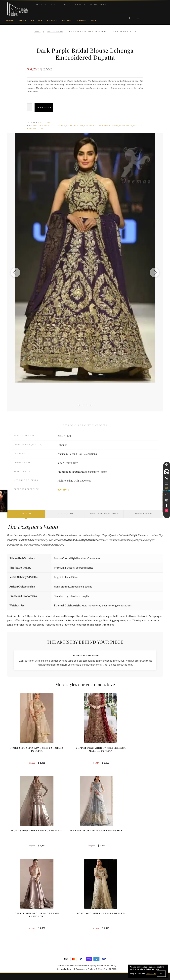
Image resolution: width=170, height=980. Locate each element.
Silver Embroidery (107, 126)
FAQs (10, 946)
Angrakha (41, 5)
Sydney (92, 908)
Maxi (53, 5)
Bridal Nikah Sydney (140, 913)
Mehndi (82, 21)
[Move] (167, 465)
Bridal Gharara (55, 918)
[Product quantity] (30, 107)
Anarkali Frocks (99, 5)
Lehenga (90, 126)
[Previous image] (16, 272)
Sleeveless (126, 126)
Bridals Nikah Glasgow (141, 929)
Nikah (22, 21)
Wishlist (11, 962)
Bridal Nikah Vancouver (141, 924)
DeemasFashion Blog (140, 935)
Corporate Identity (16, 913)
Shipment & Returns (17, 935)
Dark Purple (57, 126)
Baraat (52, 21)
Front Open (54, 924)
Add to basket (44, 107)
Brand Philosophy (16, 918)
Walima (67, 21)
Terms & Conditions (17, 940)
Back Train (79, 5)
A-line (51, 935)
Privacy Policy (14, 924)
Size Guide (13, 956)
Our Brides (53, 908)
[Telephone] (167, 478)
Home (10, 21)
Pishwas (65, 5)
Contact (11, 951)
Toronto (92, 918)
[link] (167, 472)
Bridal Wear (55, 32)
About (10, 908)
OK (161, 974)
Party (96, 21)
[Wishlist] (167, 495)
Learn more (151, 974)
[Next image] (154, 272)
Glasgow (93, 929)
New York (93, 924)
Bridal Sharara (55, 913)
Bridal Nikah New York (141, 908)
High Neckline (75, 126)
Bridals (37, 21)
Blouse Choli (41, 126)
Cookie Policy (14, 929)
